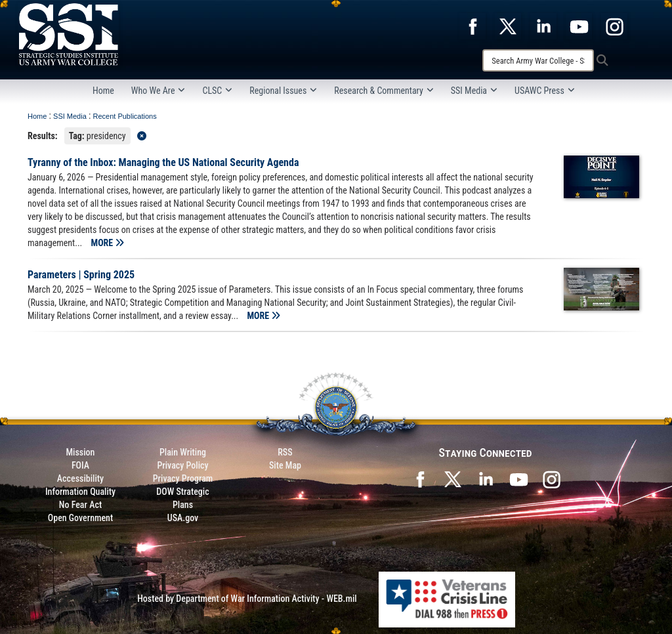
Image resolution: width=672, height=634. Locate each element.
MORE (108, 243)
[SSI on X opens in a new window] (453, 478)
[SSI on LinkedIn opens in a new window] (486, 478)
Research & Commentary (384, 91)
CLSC (217, 91)
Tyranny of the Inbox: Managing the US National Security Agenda (163, 162)
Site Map (285, 465)
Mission (81, 452)
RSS (285, 452)
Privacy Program (183, 478)
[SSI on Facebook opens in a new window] (420, 478)
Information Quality (80, 492)
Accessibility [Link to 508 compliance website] (80, 478)
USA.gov (183, 518)
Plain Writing (183, 452)
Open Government (80, 518)
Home (103, 91)
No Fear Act (80, 505)
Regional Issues (283, 91)
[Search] (538, 60)
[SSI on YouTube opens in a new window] (518, 478)
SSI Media (474, 91)
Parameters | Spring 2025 (81, 275)
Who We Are (158, 91)
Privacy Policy (182, 465)
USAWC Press (545, 91)
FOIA (80, 465)
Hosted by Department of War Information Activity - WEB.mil (247, 599)
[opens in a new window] (472, 26)
